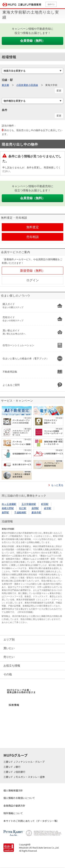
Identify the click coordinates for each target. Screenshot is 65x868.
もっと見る (57, 485)
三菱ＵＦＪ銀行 (12, 767)
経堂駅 (48, 508)
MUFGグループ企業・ (21, 691)
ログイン (51, 4)
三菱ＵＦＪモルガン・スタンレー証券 (24, 777)
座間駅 (35, 508)
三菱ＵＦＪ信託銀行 (15, 772)
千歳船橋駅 (20, 512)
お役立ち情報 (12, 666)
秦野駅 (5, 512)
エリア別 (9, 640)
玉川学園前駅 (29, 504)
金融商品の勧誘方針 (14, 806)
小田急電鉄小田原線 (27, 85)
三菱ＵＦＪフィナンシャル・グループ (24, 762)
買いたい (9, 648)
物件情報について (13, 813)
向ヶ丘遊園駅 (9, 504)
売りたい (9, 657)
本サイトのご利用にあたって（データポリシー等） (31, 821)
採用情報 (14, 705)
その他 (8, 674)
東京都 (5, 85)
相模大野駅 (8, 508)
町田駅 (45, 504)
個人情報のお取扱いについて (19, 798)
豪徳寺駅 (36, 512)
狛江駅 (23, 508)
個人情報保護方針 (13, 790)
